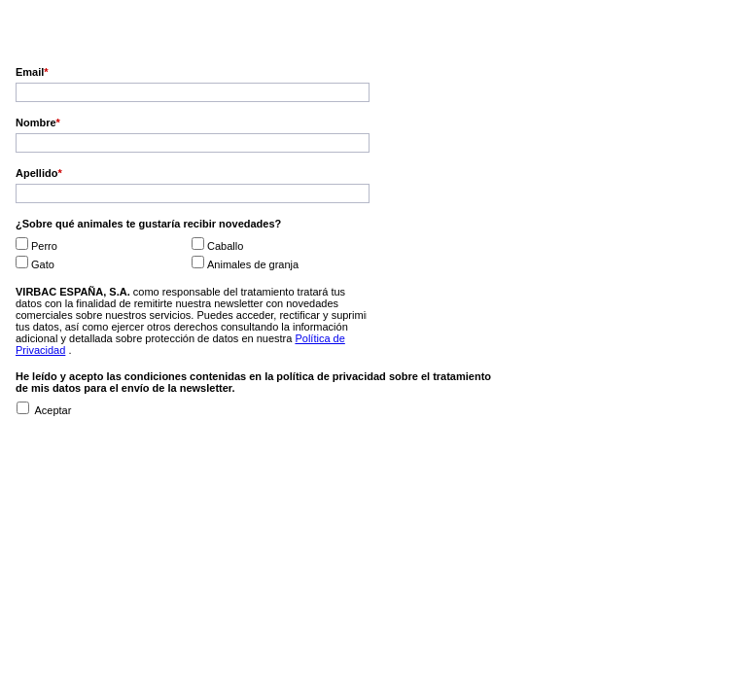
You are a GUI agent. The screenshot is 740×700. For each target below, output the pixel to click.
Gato (43, 264)
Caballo (225, 246)
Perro (44, 246)
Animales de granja (253, 264)
